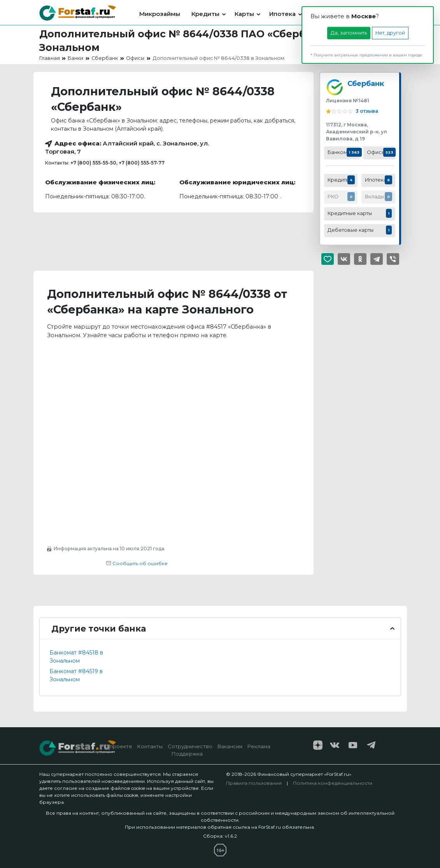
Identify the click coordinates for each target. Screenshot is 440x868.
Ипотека (282, 14)
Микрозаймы (160, 14)
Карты (244, 14)
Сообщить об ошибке (137, 563)
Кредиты (205, 14)
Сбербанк (366, 83)
